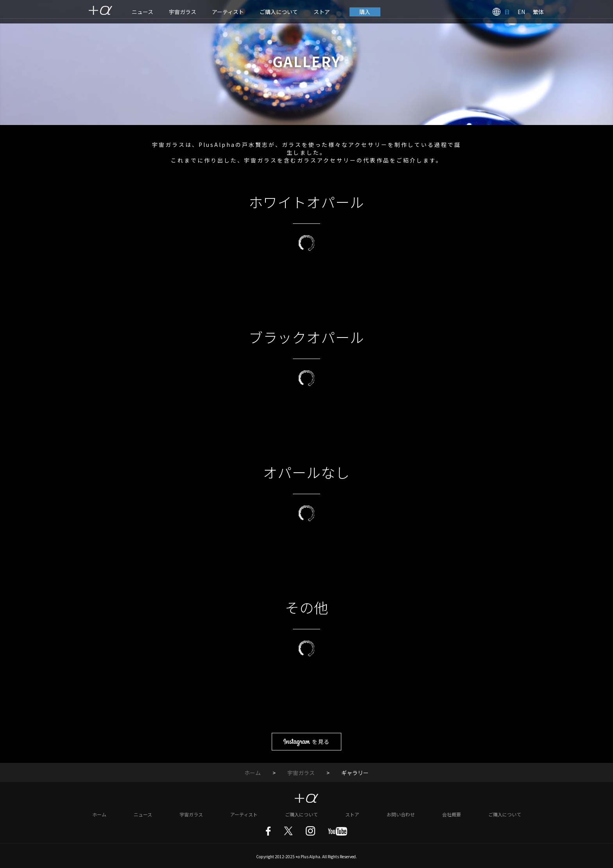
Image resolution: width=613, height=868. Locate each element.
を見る (306, 741)
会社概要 (452, 813)
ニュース (142, 12)
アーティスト (228, 12)
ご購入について (279, 12)
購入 (365, 12)
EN (521, 12)
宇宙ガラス (183, 12)
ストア (322, 12)
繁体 (538, 12)
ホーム (253, 772)
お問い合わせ (401, 813)
